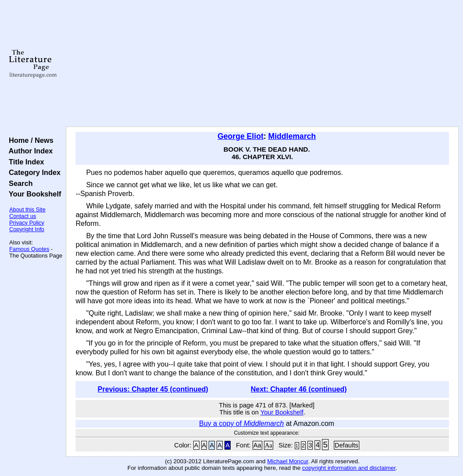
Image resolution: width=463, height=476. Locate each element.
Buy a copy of (241, 423)
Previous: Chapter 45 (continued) (153, 389)
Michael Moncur (288, 461)
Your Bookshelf (33, 194)
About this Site (27, 209)
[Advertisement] (262, 64)
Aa (257, 445)
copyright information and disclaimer (349, 468)
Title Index (24, 162)
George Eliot (241, 136)
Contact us (23, 216)
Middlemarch (292, 136)
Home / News (29, 140)
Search (19, 183)
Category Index (33, 172)
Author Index (29, 151)
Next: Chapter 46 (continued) (299, 389)
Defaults (347, 445)
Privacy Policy (27, 223)
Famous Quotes (29, 249)
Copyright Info (27, 229)
